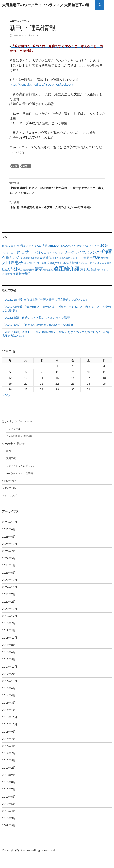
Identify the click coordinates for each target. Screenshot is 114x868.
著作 (8, 451)
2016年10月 (10, 681)
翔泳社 (26, 166)
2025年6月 (9, 529)
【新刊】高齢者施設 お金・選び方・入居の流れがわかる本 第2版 (57, 204)
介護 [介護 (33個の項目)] (106, 251)
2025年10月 (10, 522)
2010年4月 (9, 811)
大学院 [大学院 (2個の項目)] (105, 258)
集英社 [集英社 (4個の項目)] (85, 269)
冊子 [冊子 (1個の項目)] (78, 258)
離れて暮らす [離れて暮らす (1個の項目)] (104, 270)
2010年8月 (9, 782)
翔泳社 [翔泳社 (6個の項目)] (16, 269)
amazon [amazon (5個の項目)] (54, 245)
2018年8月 (9, 645)
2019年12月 (10, 616)
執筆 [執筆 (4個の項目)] (97, 258)
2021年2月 (9, 601)
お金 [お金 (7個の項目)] (104, 245)
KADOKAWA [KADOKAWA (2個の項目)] (69, 246)
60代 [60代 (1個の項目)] (4, 246)
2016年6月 (9, 688)
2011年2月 (9, 768)
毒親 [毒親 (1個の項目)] (109, 263)
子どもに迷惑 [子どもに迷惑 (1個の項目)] (40, 263)
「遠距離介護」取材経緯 (19, 436)
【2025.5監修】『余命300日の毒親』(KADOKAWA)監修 (38, 325)
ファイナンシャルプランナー (22, 466)
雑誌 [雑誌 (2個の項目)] (94, 269)
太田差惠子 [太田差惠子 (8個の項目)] (13, 262)
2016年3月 (9, 703)
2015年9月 (9, 731)
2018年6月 (9, 652)
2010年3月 (9, 818)
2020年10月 (10, 609)
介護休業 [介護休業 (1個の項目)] (25, 258)
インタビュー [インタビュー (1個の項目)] (9, 253)
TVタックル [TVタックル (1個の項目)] (83, 246)
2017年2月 (9, 674)
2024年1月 (9, 565)
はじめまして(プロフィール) (17, 421)
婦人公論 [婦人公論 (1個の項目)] (28, 263)
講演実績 (11, 458)
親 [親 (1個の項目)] (24, 270)
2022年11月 (10, 587)
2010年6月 (9, 796)
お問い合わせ (9, 481)
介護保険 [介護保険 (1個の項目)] (35, 258)
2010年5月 (9, 804)
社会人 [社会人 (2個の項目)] (6, 269)
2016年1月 (9, 710)
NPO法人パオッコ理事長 (20, 473)
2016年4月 (9, 695)
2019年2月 (9, 630)
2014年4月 (9, 746)
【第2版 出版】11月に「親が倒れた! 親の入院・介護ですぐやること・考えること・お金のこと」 (57, 188)
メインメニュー (109, 5)
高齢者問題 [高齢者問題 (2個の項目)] (9, 274)
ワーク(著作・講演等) (14, 444)
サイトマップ (9, 495)
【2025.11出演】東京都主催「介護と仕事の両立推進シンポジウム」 (45, 299)
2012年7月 (9, 753)
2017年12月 (10, 666)
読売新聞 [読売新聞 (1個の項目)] (30, 270)
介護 (15, 166)
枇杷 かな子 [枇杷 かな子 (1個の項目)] (101, 263)
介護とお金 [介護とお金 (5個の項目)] (11, 257)
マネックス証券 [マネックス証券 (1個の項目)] (55, 253)
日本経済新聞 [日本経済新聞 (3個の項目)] (69, 263)
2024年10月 (10, 544)
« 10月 (7, 395)
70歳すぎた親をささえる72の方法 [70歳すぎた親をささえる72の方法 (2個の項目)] (27, 246)
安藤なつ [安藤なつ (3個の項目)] (53, 263)
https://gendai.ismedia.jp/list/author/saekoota (41, 84)
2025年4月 (9, 536)
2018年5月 (9, 659)
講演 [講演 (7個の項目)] (39, 269)
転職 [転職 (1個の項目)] (46, 270)
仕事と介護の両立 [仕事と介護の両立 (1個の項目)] (61, 258)
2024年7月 (9, 551)
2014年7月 (9, 739)
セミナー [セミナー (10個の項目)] (25, 252)
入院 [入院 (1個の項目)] (73, 258)
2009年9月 (9, 825)
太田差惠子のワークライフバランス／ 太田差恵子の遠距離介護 (48, 5)
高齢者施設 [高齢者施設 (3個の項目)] (23, 274)
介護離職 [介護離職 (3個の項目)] (46, 258)
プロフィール (13, 429)
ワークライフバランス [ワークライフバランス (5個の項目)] (82, 252)
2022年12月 (10, 580)
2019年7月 (9, 623)
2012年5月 (9, 760)
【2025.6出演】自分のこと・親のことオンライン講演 (36, 318)
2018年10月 (10, 638)
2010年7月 (9, 789)
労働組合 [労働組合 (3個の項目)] (87, 258)
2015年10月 (10, 724)
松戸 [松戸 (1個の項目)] (92, 263)
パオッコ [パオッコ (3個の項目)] (41, 252)
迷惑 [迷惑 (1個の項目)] (51, 270)
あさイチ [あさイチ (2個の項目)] (94, 246)
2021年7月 (9, 594)
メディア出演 (9, 488)
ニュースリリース (19, 21)
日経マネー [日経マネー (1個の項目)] (84, 263)
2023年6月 (9, 573)
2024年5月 (9, 558)
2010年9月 (9, 775)
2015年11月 (10, 717)
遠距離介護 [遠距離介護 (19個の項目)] (67, 268)
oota (35, 35)
